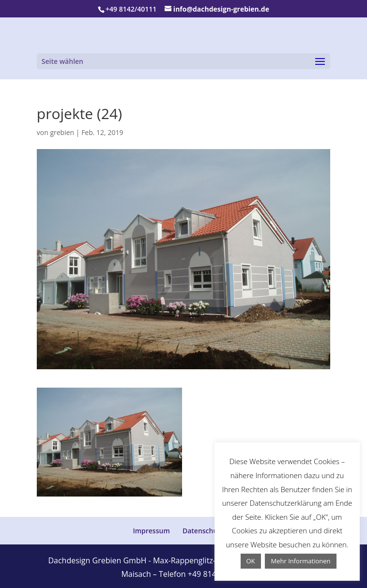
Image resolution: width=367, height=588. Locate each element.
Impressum (151, 531)
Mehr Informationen (300, 561)
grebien (62, 132)
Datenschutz (203, 531)
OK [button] (251, 561)
